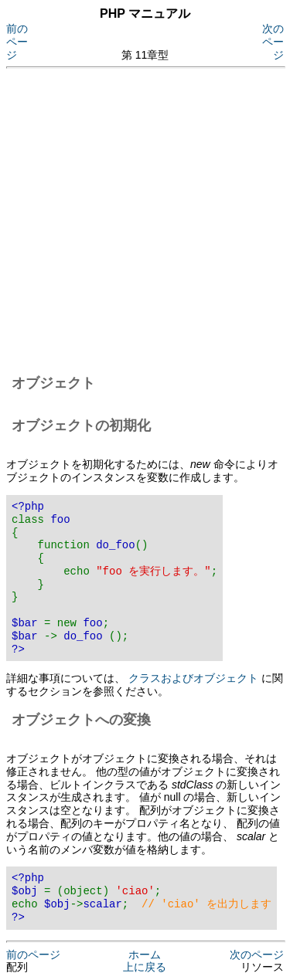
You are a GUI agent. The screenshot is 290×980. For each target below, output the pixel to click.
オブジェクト (53, 383)
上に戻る (145, 967)
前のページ (17, 42)
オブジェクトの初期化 (81, 426)
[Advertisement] (145, 219)
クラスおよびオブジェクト (193, 678)
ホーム (145, 955)
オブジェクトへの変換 (81, 720)
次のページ (273, 42)
